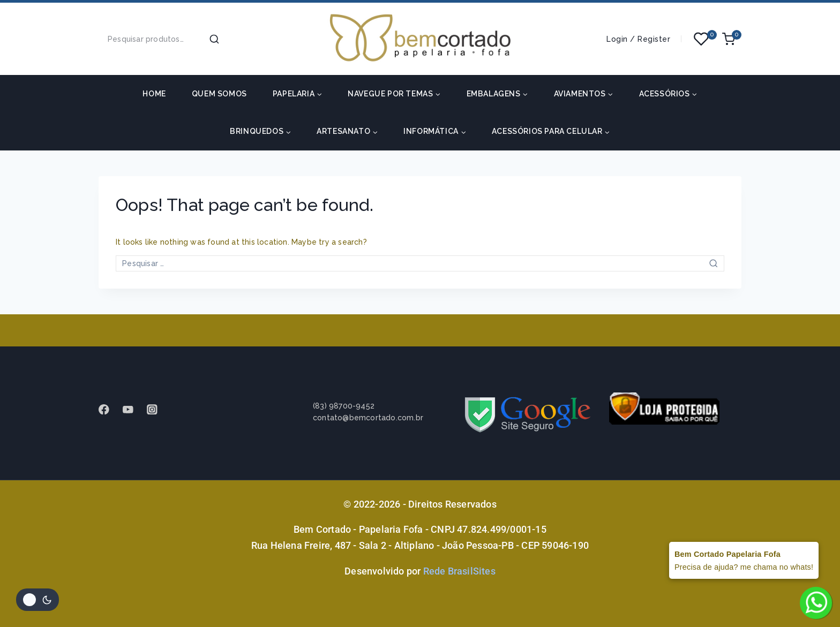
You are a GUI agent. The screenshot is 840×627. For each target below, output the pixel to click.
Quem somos (219, 94)
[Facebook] (109, 409)
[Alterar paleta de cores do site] (37, 600)
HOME (154, 94)
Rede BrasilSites (459, 571)
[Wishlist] (702, 39)
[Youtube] (133, 409)
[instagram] (157, 409)
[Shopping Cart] (732, 39)
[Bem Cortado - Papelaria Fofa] (420, 39)
